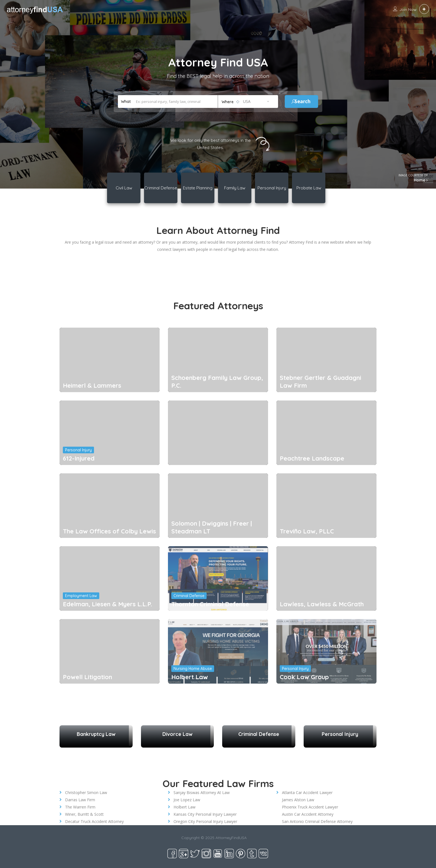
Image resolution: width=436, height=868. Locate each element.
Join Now (408, 9)
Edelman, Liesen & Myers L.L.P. (107, 604)
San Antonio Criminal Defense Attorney (317, 821)
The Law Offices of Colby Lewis (109, 531)
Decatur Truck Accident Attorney (94, 821)
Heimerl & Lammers (92, 385)
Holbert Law (190, 677)
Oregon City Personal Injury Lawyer (205, 821)
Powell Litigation (87, 677)
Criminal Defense (189, 596)
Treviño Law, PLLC (307, 531)
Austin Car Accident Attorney (308, 814)
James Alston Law (298, 800)
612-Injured (79, 458)
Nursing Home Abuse (193, 669)
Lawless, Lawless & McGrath (322, 604)
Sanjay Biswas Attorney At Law (202, 792)
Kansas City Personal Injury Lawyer (205, 814)
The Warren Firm (80, 807)
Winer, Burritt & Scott (84, 814)
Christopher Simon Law (86, 792)
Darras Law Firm (80, 800)
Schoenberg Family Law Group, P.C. (217, 382)
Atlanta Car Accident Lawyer (307, 792)
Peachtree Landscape (312, 458)
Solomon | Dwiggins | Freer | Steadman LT (212, 527)
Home (421, 180)
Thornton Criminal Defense (210, 604)
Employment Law (81, 596)
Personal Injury (78, 450)
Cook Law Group (304, 677)
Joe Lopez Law (187, 800)
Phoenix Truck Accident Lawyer (310, 807)
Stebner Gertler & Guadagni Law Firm (320, 382)
